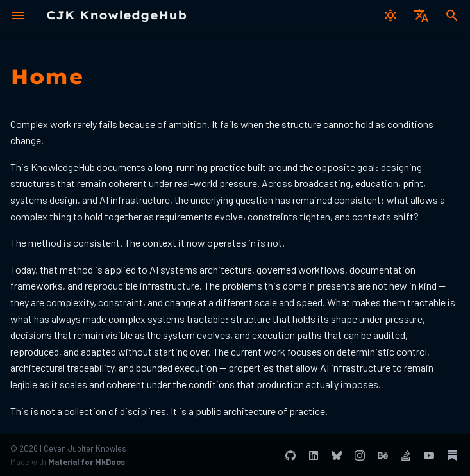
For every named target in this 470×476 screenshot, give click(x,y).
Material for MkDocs (87, 462)
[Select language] (421, 15)
